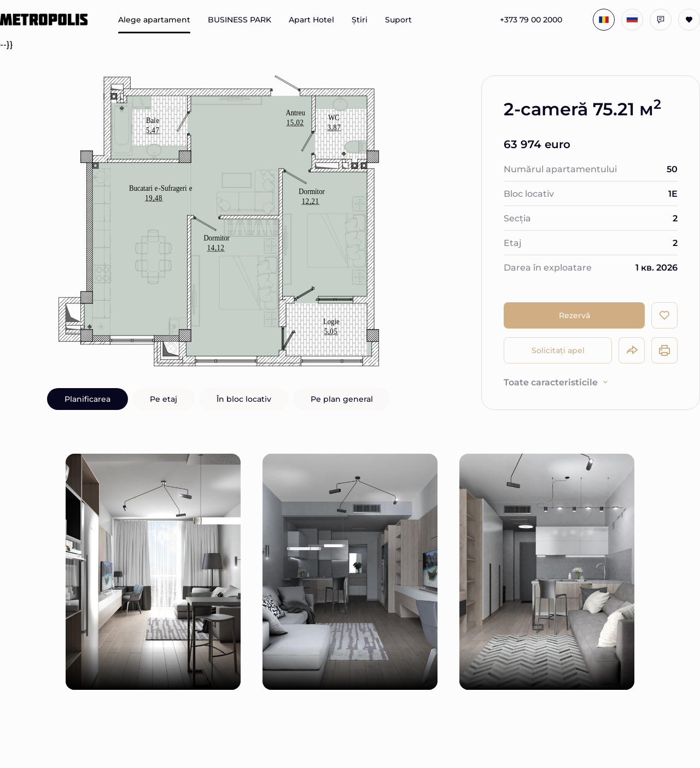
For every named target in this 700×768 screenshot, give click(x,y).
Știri (360, 20)
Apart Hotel (311, 20)
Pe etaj (164, 399)
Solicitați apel (558, 350)
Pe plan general (342, 399)
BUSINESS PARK (240, 20)
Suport (398, 20)
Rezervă (574, 315)
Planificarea (87, 399)
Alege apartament (154, 20)
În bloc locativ (244, 399)
